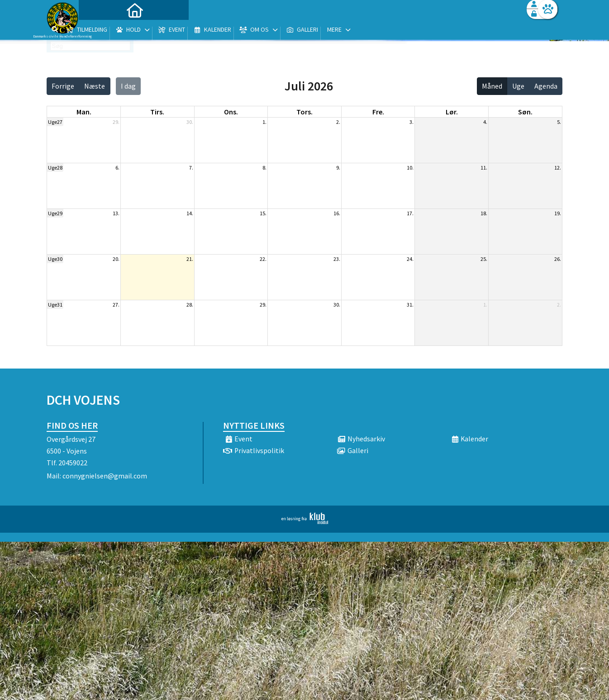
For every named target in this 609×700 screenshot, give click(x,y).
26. (558, 259)
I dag (128, 86)
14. (190, 213)
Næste (95, 86)
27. (116, 305)
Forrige (63, 86)
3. (412, 122)
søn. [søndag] (525, 112)
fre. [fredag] (378, 112)
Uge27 (55, 122)
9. (338, 168)
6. (117, 168)
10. (410, 168)
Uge (518, 86)
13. (116, 213)
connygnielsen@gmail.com (105, 476)
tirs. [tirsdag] (157, 112)
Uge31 (55, 305)
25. (484, 259)
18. (484, 213)
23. (337, 259)
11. (484, 168)
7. (191, 168)
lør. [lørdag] (452, 112)
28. (190, 305)
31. (410, 305)
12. (558, 168)
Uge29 (55, 213)
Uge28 (55, 168)
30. (190, 122)
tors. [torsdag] (304, 112)
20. (116, 259)
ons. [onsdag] (231, 112)
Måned (492, 86)
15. (263, 213)
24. (410, 259)
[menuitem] (103, 31)
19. (558, 213)
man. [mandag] (84, 112)
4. (485, 122)
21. (190, 259)
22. (263, 259)
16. (337, 213)
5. (559, 122)
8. (264, 168)
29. (116, 122)
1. (264, 122)
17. (410, 213)
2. (338, 122)
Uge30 (55, 259)
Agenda (546, 86)
